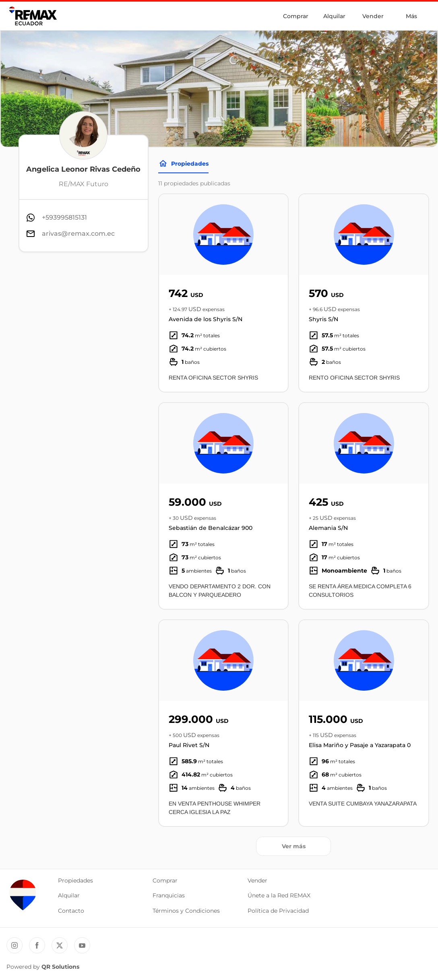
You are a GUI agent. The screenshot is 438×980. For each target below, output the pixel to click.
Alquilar (334, 16)
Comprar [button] (165, 880)
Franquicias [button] (169, 895)
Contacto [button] (71, 911)
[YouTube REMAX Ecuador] (82, 945)
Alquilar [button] (69, 895)
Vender (373, 16)
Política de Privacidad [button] (278, 911)
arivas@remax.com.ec (78, 234)
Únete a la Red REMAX (279, 895)
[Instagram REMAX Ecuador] (14, 945)
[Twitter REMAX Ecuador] (60, 945)
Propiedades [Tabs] (183, 164)
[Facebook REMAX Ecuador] (37, 945)
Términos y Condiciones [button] (186, 911)
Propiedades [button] (75, 880)
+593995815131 (64, 217)
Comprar (296, 16)
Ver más (294, 846)
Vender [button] (257, 880)
